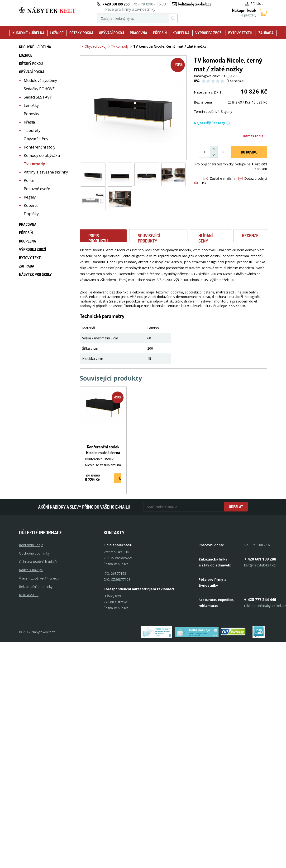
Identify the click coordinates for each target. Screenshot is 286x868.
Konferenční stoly (40, 147)
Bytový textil (241, 33)
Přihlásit (254, 3)
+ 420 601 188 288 (116, 4)
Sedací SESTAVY (38, 97)
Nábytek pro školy (35, 274)
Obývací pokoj (111, 33)
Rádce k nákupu (31, 570)
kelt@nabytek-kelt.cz (195, 4)
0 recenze (235, 81)
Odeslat (236, 507)
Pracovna (138, 33)
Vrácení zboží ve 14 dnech (39, 578)
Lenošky (31, 105)
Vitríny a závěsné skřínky (46, 172)
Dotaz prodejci (253, 178)
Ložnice (57, 33)
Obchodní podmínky (34, 553)
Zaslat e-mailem (219, 178)
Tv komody (34, 164)
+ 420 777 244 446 (260, 600)
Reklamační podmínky (36, 587)
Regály (30, 197)
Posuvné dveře (37, 189)
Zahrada (266, 33)
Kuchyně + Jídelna (28, 33)
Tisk (200, 183)
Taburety (32, 130)
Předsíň (160, 33)
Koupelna (181, 33)
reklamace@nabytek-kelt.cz (265, 606)
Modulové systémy (40, 80)
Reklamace (29, 595)
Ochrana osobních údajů (38, 562)
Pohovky (31, 114)
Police (29, 180)
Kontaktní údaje (31, 545)
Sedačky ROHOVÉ (39, 89)
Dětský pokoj (81, 33)
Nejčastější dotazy (212, 123)
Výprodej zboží (209, 33)
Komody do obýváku (42, 155)
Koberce (31, 205)
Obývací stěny (36, 139)
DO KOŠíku (249, 152)
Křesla (29, 122)
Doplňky (31, 214)
